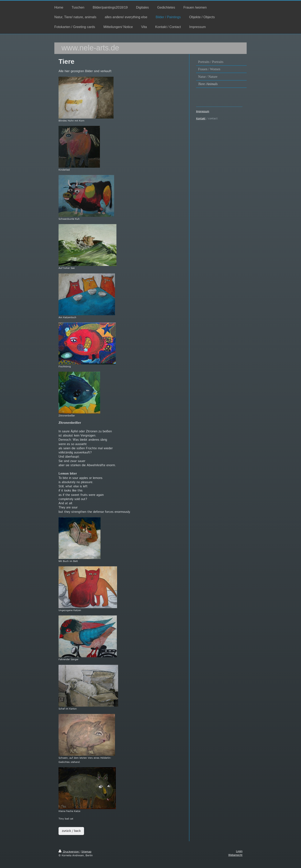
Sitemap (86, 852)
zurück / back (71, 831)
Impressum (203, 112)
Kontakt (201, 119)
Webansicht (235, 855)
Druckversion (69, 852)
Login (239, 851)
